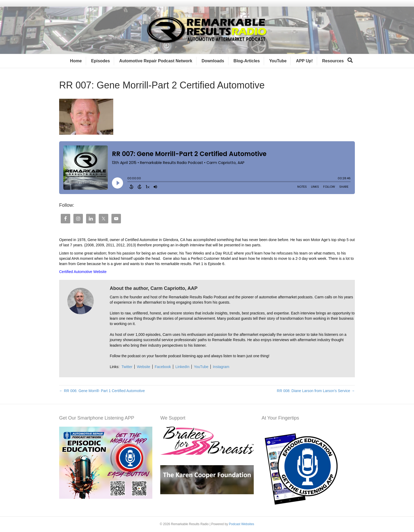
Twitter (127, 367)
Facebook (163, 367)
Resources (333, 61)
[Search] (350, 60)
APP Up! (304, 61)
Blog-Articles (247, 61)
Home (76, 61)
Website (143, 367)
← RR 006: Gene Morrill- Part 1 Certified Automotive (102, 391)
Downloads (213, 61)
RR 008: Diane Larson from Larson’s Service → (316, 391)
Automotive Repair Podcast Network (156, 61)
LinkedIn (182, 367)
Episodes (100, 61)
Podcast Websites (242, 524)
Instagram (221, 367)
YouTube (278, 61)
